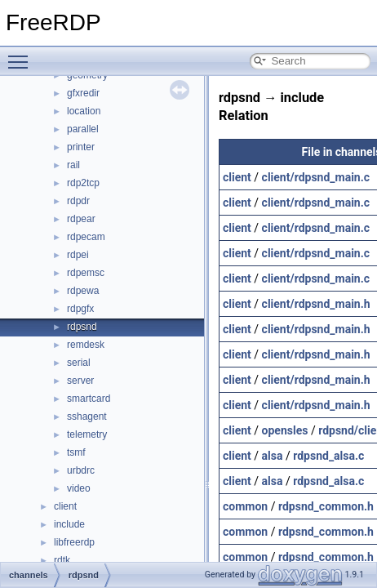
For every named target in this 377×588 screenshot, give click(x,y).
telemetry (87, 434)
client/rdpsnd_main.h (316, 304)
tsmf (76, 452)
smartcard (89, 399)
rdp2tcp (83, 183)
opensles (285, 430)
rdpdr (78, 201)
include (69, 524)
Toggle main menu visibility (22, 55)
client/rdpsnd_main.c (316, 177)
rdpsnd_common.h (326, 506)
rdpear (81, 219)
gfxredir (83, 93)
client (65, 506)
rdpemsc (86, 273)
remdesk (86, 345)
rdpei (78, 255)
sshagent (87, 416)
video (79, 488)
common (245, 506)
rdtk (62, 560)
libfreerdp (74, 542)
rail (73, 165)
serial (79, 363)
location (84, 111)
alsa (273, 456)
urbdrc (81, 470)
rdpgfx (80, 309)
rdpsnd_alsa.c (328, 456)
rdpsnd (82, 327)
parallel (83, 129)
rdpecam (86, 237)
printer (81, 147)
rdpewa (83, 291)
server (80, 381)
